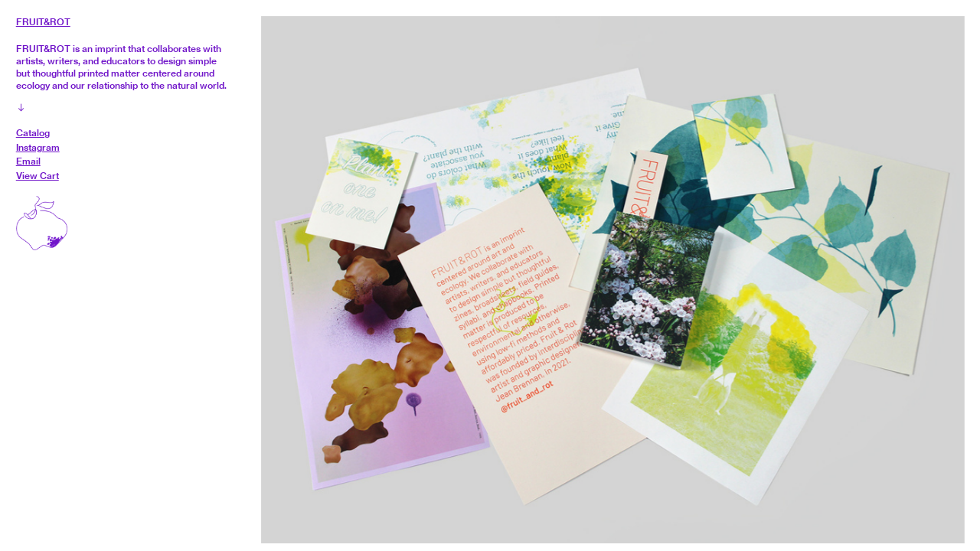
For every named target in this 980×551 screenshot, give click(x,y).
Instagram (38, 147)
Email (28, 161)
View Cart (38, 176)
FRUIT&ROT (43, 22)
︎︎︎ (21, 108)
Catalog (33, 133)
